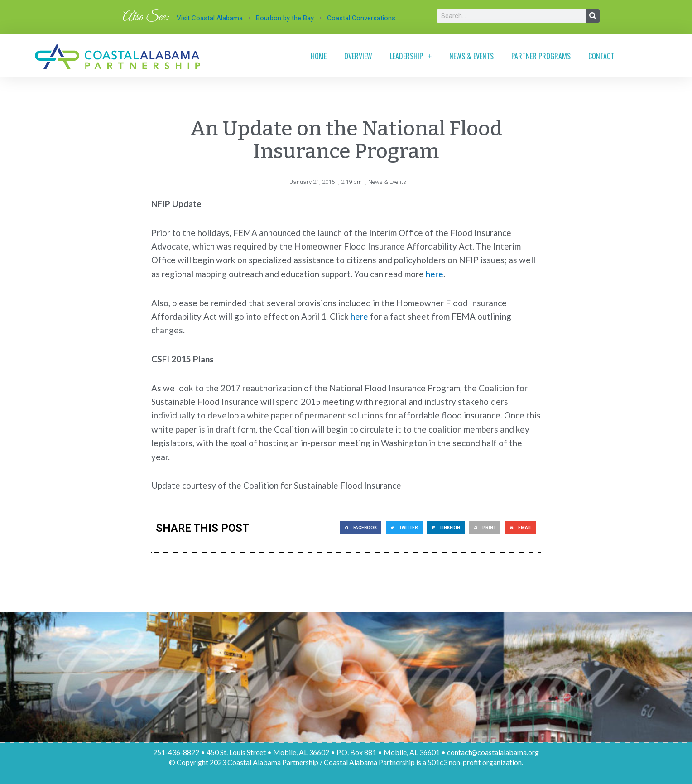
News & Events (471, 56)
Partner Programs (541, 56)
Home (319, 56)
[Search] (593, 16)
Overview (358, 56)
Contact (601, 56)
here (435, 273)
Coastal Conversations (361, 18)
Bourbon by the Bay (285, 18)
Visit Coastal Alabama (210, 18)
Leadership (411, 56)
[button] (361, 527)
